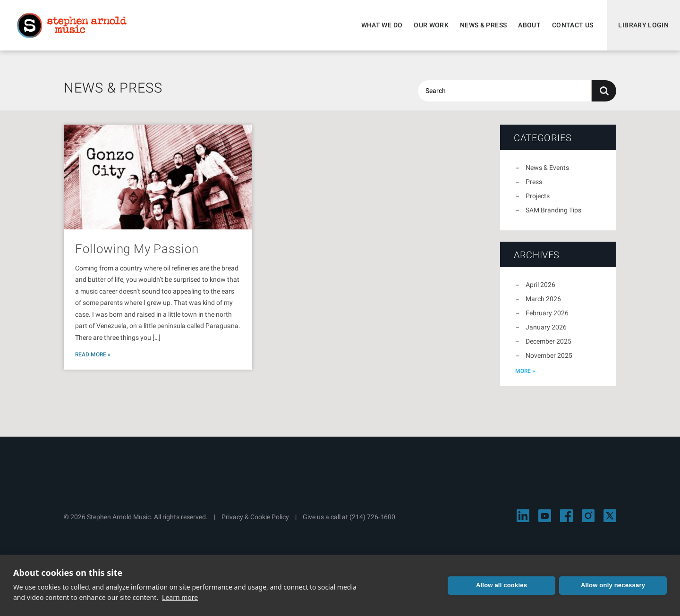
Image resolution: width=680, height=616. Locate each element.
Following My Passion (137, 249)
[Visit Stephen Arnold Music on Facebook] (566, 516)
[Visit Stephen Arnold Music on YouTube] (545, 516)
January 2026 (546, 327)
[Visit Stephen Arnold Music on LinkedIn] (523, 516)
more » (525, 371)
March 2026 (543, 299)
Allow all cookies (501, 585)
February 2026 (547, 313)
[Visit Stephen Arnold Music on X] (610, 516)
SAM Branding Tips (553, 210)
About (529, 25)
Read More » (93, 354)
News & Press (483, 25)
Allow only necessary (613, 585)
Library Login (643, 25)
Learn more (180, 597)
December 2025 (548, 341)
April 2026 (540, 285)
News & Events (547, 168)
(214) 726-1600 (372, 517)
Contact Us (573, 25)
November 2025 (549, 355)
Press (534, 182)
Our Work (431, 25)
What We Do (382, 25)
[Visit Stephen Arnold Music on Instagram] (588, 516)
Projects (538, 196)
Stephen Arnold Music (72, 25)
